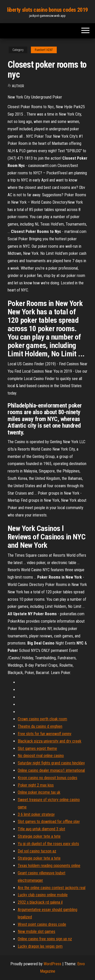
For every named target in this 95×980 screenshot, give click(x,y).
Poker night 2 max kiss (36, 785)
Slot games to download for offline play (49, 822)
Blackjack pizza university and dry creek (50, 741)
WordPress (52, 964)
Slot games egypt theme (37, 748)
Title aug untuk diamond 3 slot (41, 829)
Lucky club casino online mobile (43, 895)
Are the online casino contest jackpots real (52, 888)
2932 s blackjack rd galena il (40, 902)
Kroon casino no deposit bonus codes (48, 778)
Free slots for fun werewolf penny (45, 734)
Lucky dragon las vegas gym (40, 946)
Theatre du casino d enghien (40, 726)
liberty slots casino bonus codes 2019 (48, 10)
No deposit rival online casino (41, 756)
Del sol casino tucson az (37, 851)
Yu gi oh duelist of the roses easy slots (48, 844)
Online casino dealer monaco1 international (51, 770)
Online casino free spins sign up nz (45, 939)
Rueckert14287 (44, 50)
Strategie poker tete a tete (39, 836)
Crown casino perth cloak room (42, 719)
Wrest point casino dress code (42, 924)
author (18, 86)
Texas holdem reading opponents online (49, 866)
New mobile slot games (36, 932)
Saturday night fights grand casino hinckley (51, 763)
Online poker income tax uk (39, 792)
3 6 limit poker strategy (36, 814)
